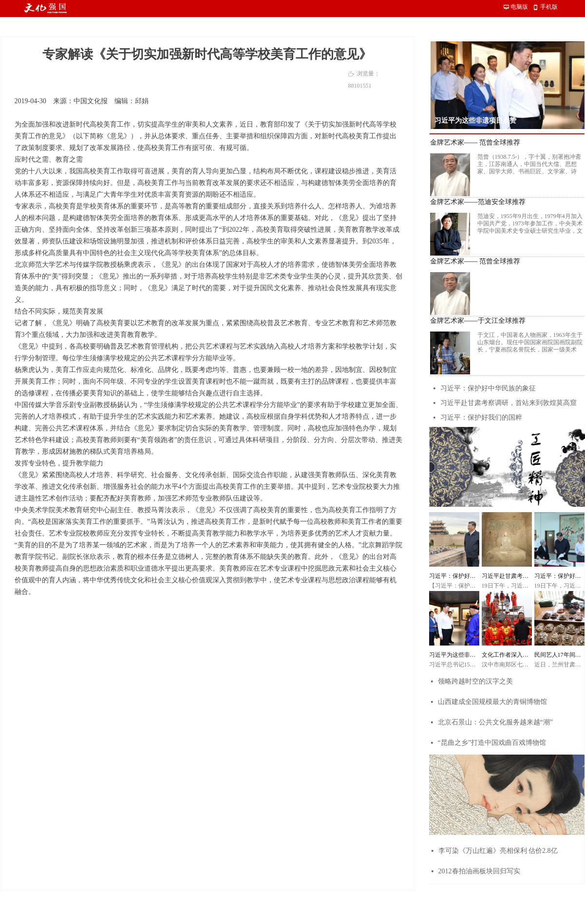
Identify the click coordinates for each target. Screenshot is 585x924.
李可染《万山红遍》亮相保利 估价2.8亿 (498, 851)
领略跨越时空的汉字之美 (475, 681)
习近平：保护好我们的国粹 (481, 417)
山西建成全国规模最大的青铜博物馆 (492, 702)
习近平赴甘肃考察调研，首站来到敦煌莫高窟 (509, 403)
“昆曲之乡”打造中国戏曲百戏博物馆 (492, 743)
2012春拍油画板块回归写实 (479, 871)
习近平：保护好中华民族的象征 (488, 388)
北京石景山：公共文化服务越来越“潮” (495, 722)
